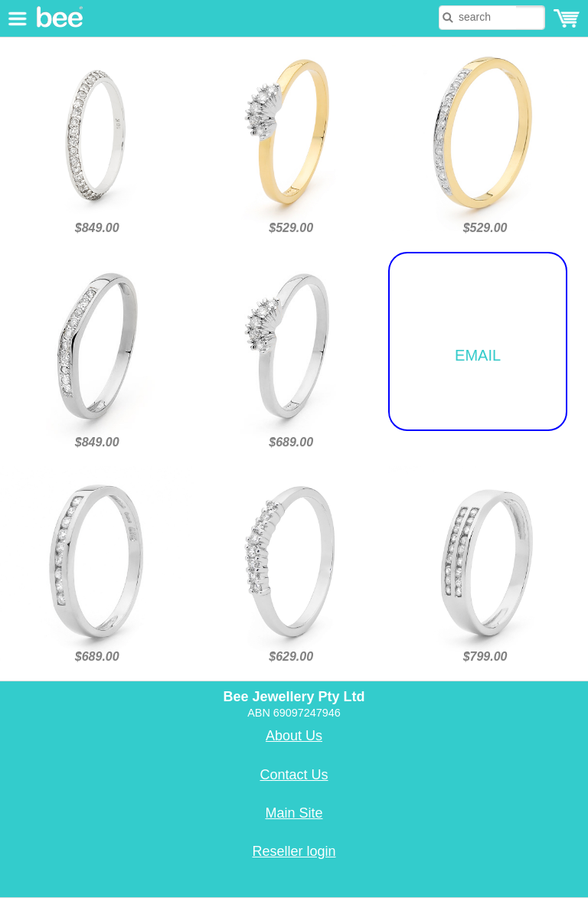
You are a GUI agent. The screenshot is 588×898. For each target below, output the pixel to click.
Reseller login (294, 851)
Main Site (294, 813)
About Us (294, 736)
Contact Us (294, 775)
